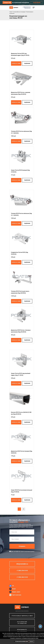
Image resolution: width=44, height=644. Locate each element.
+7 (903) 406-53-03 (27, 8)
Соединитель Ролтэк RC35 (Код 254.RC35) (19, 253)
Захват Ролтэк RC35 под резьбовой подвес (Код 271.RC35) (21, 374)
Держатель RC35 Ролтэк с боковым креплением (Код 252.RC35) (21, 331)
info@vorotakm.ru (22, 564)
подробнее (27, 63)
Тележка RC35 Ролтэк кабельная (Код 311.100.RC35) (21, 132)
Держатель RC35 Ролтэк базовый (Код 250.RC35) (22, 452)
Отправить (22, 546)
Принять (31, 641)
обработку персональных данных (27, 552)
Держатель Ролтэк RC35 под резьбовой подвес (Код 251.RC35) (20, 54)
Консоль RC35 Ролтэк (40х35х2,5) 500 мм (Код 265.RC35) (21, 413)
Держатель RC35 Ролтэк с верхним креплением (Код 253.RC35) (21, 93)
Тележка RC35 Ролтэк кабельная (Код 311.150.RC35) (21, 214)
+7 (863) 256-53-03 (27, 7)
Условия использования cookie (21, 641)
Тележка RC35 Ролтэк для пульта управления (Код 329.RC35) (20, 292)
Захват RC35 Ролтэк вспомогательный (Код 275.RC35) (22, 491)
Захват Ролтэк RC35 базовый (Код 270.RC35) (20, 171)
